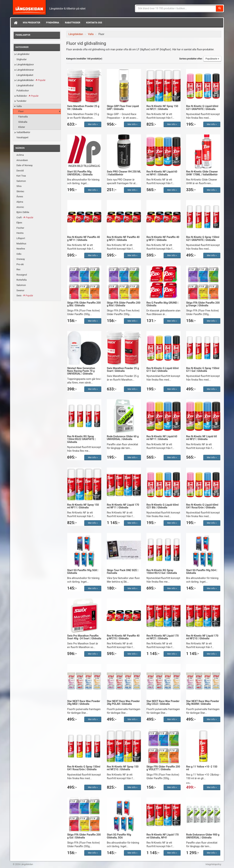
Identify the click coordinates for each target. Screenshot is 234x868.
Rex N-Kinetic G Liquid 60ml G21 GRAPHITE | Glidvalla (202, 107)
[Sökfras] (176, 8)
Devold (20, 171)
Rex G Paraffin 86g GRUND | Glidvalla (162, 304)
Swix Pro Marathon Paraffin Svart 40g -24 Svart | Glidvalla (84, 637)
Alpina (20, 202)
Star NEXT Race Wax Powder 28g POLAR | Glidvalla (123, 703)
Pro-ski (20, 264)
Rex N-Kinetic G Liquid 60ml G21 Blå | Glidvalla (163, 506)
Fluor (21, 111)
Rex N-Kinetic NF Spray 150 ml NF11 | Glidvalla (83, 506)
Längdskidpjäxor (25, 64)
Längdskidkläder (31, 80)
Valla (19, 106)
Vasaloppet (22, 137)
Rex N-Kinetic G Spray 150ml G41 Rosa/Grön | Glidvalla (84, 768)
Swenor (20, 290)
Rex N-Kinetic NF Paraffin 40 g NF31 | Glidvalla (163, 238)
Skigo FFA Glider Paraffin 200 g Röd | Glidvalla (123, 304)
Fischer (20, 228)
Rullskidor (28, 96)
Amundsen (22, 160)
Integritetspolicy (213, 864)
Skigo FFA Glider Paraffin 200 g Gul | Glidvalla (84, 836)
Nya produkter (32, 23)
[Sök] (220, 8)
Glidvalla (23, 122)
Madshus (21, 244)
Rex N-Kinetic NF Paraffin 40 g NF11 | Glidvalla (84, 238)
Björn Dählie (23, 212)
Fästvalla (23, 117)
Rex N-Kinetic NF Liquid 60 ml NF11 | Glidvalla (162, 438)
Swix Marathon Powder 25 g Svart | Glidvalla (123, 370)
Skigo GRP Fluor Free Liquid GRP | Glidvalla (123, 107)
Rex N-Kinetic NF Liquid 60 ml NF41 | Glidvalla (162, 173)
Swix (25, 296)
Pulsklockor (23, 91)
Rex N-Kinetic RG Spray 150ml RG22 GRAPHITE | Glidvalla (81, 439)
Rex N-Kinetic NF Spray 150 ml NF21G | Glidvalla (123, 768)
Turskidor (21, 101)
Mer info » (93, 124)
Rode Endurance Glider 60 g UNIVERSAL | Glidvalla (123, 438)
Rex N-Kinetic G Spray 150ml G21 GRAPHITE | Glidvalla (203, 238)
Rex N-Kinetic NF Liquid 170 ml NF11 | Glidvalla (123, 506)
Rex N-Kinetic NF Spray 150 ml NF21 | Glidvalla (162, 107)
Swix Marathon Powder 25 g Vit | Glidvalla (83, 107)
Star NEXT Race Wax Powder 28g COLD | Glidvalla (163, 703)
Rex (18, 269)
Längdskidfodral (25, 85)
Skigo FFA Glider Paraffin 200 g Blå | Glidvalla (84, 304)
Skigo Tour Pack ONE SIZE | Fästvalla (122, 572)
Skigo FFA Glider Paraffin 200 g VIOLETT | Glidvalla (163, 768)
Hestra (20, 233)
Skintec (20, 191)
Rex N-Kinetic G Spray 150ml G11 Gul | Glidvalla (203, 370)
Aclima (20, 155)
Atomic (20, 207)
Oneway (21, 259)
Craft (25, 217)
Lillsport (21, 238)
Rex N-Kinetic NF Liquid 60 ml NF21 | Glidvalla (201, 438)
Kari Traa (21, 176)
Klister (22, 127)
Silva (19, 186)
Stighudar (22, 59)
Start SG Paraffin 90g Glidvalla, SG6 (119, 836)
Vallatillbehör (23, 132)
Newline (21, 249)
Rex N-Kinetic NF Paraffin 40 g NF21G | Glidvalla (123, 637)
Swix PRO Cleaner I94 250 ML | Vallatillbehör (124, 173)
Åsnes (20, 196)
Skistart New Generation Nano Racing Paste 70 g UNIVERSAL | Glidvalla (81, 371)
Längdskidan (29, 7)
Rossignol (22, 275)
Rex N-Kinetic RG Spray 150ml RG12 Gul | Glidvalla (162, 572)
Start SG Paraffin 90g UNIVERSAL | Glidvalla (80, 173)
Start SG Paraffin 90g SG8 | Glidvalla (83, 572)
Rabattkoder (73, 23)
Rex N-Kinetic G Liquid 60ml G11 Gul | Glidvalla (163, 370)
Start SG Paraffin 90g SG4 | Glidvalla (202, 572)
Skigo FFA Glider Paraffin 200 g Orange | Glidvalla (203, 304)
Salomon (21, 181)
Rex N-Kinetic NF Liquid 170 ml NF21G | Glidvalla (202, 637)
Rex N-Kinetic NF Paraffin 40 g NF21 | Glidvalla (123, 238)
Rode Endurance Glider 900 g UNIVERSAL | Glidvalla (203, 836)
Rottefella (21, 280)
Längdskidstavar (25, 70)
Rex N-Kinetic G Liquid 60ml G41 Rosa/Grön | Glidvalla (202, 506)
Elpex (19, 223)
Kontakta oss (94, 23)
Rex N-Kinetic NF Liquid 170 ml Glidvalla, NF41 (163, 836)
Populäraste (212, 59)
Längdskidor (23, 54)
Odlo (19, 254)
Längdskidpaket (25, 75)
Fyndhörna (53, 23)
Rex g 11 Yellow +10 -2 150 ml (202, 768)
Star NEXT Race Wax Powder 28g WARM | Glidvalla (203, 703)
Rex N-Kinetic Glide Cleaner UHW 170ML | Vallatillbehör (202, 173)
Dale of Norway (24, 165)
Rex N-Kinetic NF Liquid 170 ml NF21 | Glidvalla (163, 637)
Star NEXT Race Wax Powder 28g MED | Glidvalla (84, 703)
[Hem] (15, 23)
